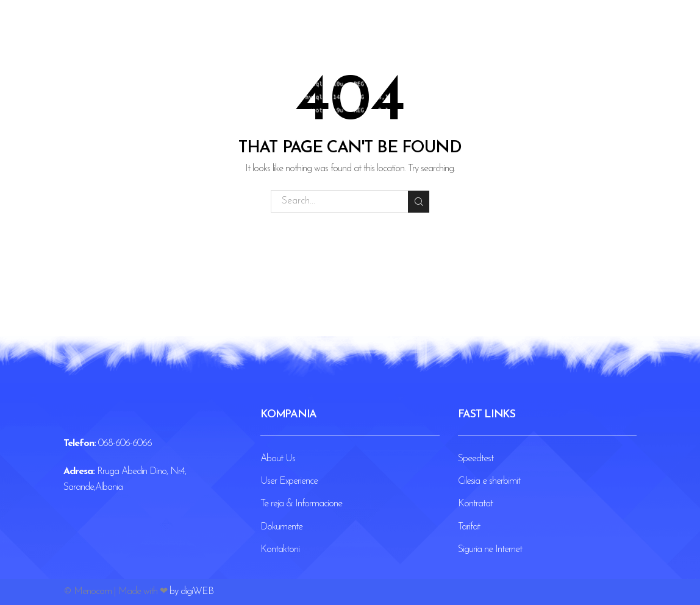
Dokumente (281, 527)
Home (271, 36)
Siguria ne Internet (490, 550)
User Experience (289, 481)
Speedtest (476, 459)
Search (418, 201)
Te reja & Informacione (301, 504)
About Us (278, 459)
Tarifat (469, 527)
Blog (366, 36)
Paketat (319, 36)
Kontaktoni (424, 36)
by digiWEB (191, 592)
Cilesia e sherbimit (489, 481)
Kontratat (475, 504)
